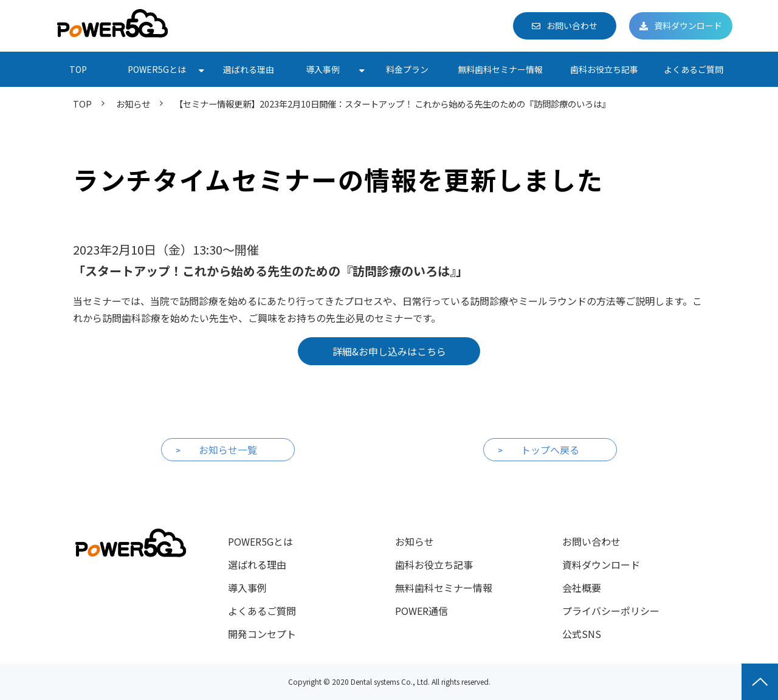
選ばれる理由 (249, 69)
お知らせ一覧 (228, 450)
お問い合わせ (572, 26)
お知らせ (133, 104)
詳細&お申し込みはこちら (389, 351)
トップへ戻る (550, 450)
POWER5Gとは (157, 69)
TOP (78, 69)
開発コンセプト (262, 634)
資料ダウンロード (688, 26)
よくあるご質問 (694, 69)
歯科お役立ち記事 (604, 69)
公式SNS (582, 634)
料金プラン (407, 69)
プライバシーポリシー (611, 611)
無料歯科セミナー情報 (500, 69)
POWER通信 (422, 611)
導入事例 (323, 69)
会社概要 (582, 588)
